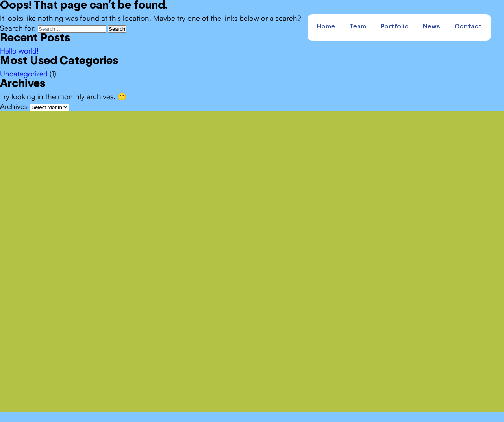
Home (326, 27)
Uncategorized (24, 73)
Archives (14, 106)
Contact (468, 27)
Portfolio (395, 27)
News (432, 27)
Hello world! (19, 51)
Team (358, 27)
